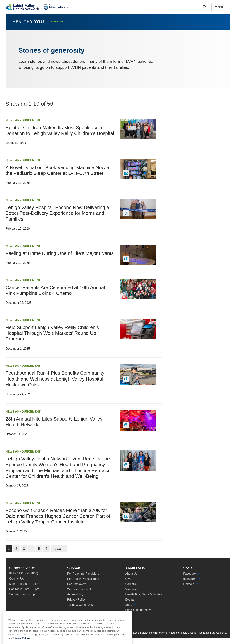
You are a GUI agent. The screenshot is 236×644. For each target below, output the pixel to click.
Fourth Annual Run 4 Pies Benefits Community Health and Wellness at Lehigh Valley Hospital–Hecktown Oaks (56, 379)
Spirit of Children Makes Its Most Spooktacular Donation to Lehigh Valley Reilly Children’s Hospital (60, 130)
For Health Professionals (83, 579)
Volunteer (131, 589)
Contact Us (17, 579)
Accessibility (75, 594)
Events (130, 600)
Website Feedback (79, 589)
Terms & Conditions (80, 605)
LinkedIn (191, 584)
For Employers (77, 584)
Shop (130, 605)
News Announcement (23, 120)
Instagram (192, 579)
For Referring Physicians (83, 574)
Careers (130, 584)
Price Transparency (138, 610)
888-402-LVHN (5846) (24, 573)
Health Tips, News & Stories (143, 594)
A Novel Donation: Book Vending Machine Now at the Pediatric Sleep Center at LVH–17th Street (58, 170)
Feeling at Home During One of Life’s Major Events (60, 253)
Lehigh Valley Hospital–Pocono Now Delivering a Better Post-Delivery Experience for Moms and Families (57, 213)
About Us (131, 574)
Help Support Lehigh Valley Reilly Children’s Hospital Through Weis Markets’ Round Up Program (52, 333)
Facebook (191, 574)
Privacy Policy (77, 600)
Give (128, 579)
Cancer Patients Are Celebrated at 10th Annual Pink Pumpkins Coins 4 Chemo (55, 290)
